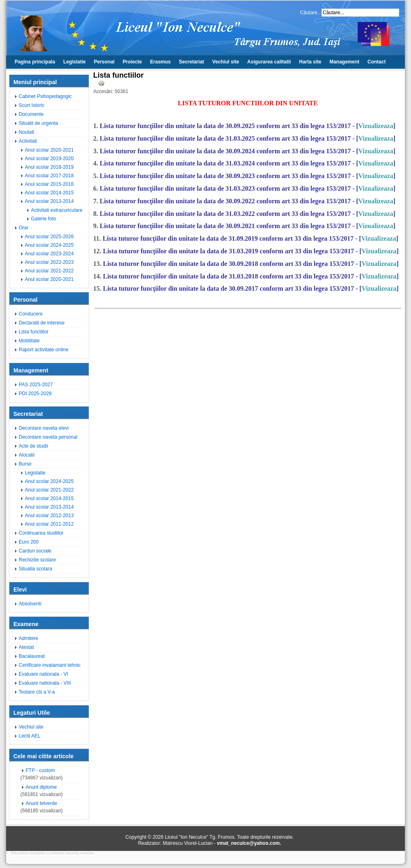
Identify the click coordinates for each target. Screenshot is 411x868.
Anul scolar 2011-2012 (49, 524)
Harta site (310, 62)
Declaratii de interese (42, 323)
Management (344, 62)
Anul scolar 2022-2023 (49, 262)
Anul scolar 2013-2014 (49, 201)
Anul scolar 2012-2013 (49, 516)
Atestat (26, 647)
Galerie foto (44, 219)
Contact (377, 62)
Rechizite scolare (37, 560)
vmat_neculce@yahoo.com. (249, 843)
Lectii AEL (30, 736)
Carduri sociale (35, 551)
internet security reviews (72, 853)
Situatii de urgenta (38, 123)
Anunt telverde (41, 803)
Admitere (28, 638)
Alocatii (27, 455)
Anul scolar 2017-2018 (49, 176)
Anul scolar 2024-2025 (49, 245)
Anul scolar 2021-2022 (49, 271)
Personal (104, 62)
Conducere (31, 314)
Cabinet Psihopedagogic (45, 96)
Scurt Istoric (32, 105)
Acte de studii (33, 446)
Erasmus (161, 62)
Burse (25, 464)
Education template (28, 853)
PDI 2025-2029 (35, 394)
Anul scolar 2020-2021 (49, 150)
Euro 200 (29, 542)
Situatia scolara (35, 569)
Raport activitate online (44, 350)
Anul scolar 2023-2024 (49, 254)
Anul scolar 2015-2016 (49, 184)
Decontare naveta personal (48, 437)
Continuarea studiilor (41, 533)
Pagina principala (35, 62)
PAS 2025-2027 (36, 385)
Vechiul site (226, 62)
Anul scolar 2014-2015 (49, 193)
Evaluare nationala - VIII (45, 683)
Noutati (26, 132)
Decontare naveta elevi (44, 428)
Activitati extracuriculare (57, 210)
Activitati (28, 141)
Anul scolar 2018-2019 (49, 167)
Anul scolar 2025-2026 (49, 237)
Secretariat (192, 62)
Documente (31, 114)
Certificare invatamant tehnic (50, 665)
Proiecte (132, 62)
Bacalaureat (32, 656)
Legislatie (74, 62)
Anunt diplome (41, 787)
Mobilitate (29, 341)
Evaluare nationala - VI (43, 674)
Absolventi (30, 604)
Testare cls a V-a (37, 692)
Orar (24, 228)
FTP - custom (40, 770)
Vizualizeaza (376, 126)
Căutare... (311, 13)
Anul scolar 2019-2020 (49, 159)
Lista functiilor (34, 332)
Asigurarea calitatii (269, 62)
